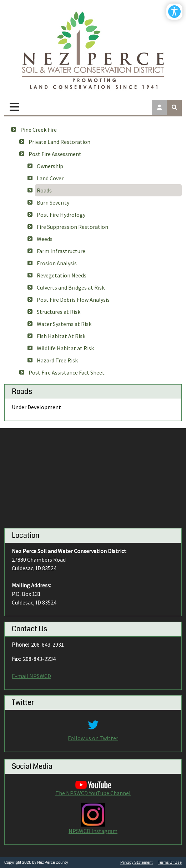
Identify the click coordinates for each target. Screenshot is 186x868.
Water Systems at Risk (64, 324)
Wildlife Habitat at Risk (65, 348)
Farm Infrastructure (61, 251)
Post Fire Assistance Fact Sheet (67, 372)
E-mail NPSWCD (31, 676)
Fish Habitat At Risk (61, 336)
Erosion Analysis (57, 263)
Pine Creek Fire (39, 130)
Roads (44, 190)
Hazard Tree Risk (57, 360)
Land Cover (50, 178)
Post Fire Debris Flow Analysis (73, 300)
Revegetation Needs (62, 275)
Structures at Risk (59, 312)
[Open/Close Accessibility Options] (174, 12)
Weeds (45, 239)
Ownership (50, 166)
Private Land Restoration (59, 142)
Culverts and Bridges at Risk (71, 287)
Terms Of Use (170, 862)
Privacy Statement (137, 862)
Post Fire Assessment (55, 154)
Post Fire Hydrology (61, 215)
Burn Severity (53, 202)
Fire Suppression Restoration (72, 227)
